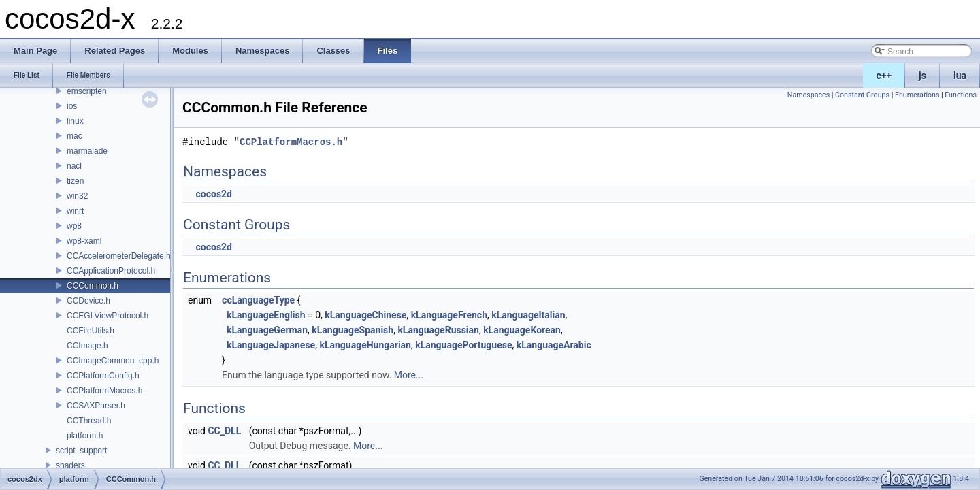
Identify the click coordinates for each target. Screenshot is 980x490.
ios (72, 106)
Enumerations (917, 95)
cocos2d (214, 194)
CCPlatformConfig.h (103, 376)
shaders (70, 465)
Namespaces (808, 95)
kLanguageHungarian (365, 345)
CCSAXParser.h (96, 406)
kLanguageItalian (528, 315)
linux (75, 121)
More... (409, 375)
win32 (77, 196)
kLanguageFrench (449, 315)
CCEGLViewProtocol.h (108, 316)
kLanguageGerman (267, 330)
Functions (961, 95)
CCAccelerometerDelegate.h (119, 256)
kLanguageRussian (438, 330)
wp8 (74, 226)
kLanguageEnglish (266, 315)
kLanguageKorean (522, 330)
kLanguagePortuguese (463, 345)
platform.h (85, 436)
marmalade (87, 151)
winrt (75, 211)
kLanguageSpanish (353, 330)
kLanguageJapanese (271, 345)
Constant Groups (862, 95)
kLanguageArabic (554, 345)
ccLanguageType (258, 300)
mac (75, 136)
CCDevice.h (88, 301)
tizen (75, 181)
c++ (884, 76)
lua (960, 76)
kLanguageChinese (365, 315)
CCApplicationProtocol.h (111, 271)
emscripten (87, 91)
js (922, 76)
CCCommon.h (93, 286)
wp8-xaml (84, 241)
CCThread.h (89, 421)
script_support (81, 451)
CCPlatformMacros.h (104, 391)
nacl (74, 166)
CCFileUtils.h (91, 331)
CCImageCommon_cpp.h (113, 361)
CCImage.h (87, 346)
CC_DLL (224, 431)
